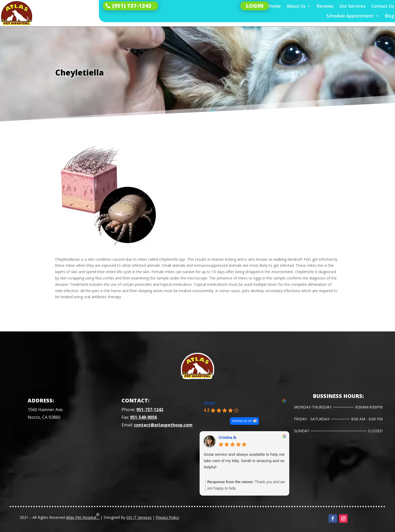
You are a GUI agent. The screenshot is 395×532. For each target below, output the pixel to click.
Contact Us (383, 6)
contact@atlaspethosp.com (163, 425)
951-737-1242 (150, 410)
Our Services (352, 6)
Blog (389, 16)
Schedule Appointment (350, 16)
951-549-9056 (143, 417)
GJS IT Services (139, 517)
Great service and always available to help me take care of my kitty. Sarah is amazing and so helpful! (244, 461)
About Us (296, 6)
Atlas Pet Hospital (83, 516)
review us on (242, 421)
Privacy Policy (167, 517)
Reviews (325, 6)
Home (275, 6)
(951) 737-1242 (132, 6)
